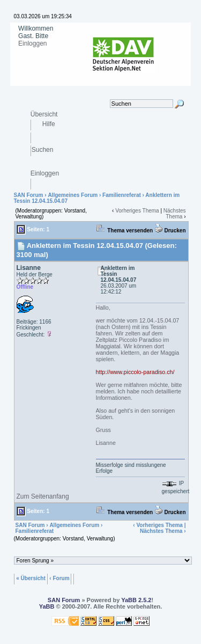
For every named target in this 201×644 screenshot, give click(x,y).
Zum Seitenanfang (43, 496)
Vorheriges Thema (137, 211)
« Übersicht (31, 578)
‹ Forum (59, 578)
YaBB (47, 606)
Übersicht (44, 114)
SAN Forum (29, 195)
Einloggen (32, 43)
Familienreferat (122, 195)
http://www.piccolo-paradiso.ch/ (135, 372)
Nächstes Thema (175, 214)
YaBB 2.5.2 (136, 600)
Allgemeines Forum (73, 195)
